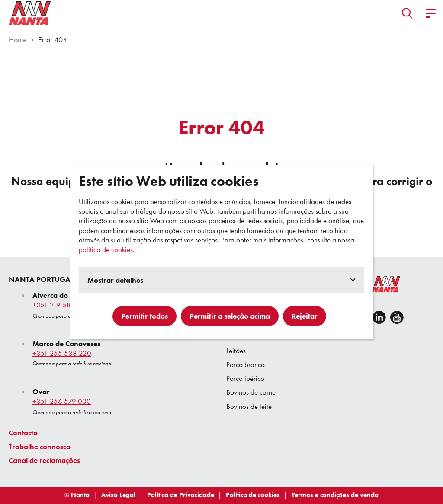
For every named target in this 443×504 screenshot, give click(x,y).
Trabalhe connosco (40, 447)
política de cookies (106, 249)
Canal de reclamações (44, 460)
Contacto (23, 433)
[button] (407, 13)
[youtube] (397, 317)
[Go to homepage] (30, 13)
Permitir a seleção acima (230, 316)
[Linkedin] (379, 317)
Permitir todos (144, 316)
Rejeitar (305, 316)
